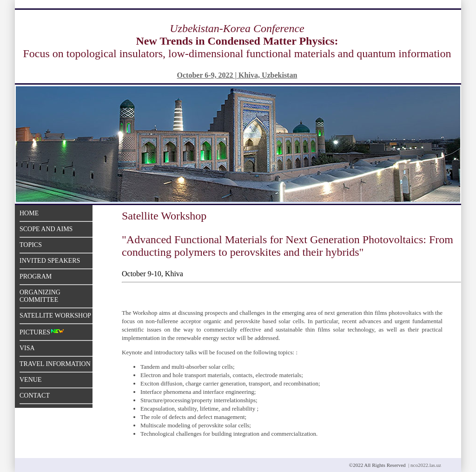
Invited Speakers (50, 261)
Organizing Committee (40, 296)
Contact (35, 396)
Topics (31, 245)
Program (36, 276)
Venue (30, 380)
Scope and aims (46, 229)
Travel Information (55, 364)
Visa (27, 348)
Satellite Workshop (55, 316)
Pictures (42, 332)
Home (29, 213)
